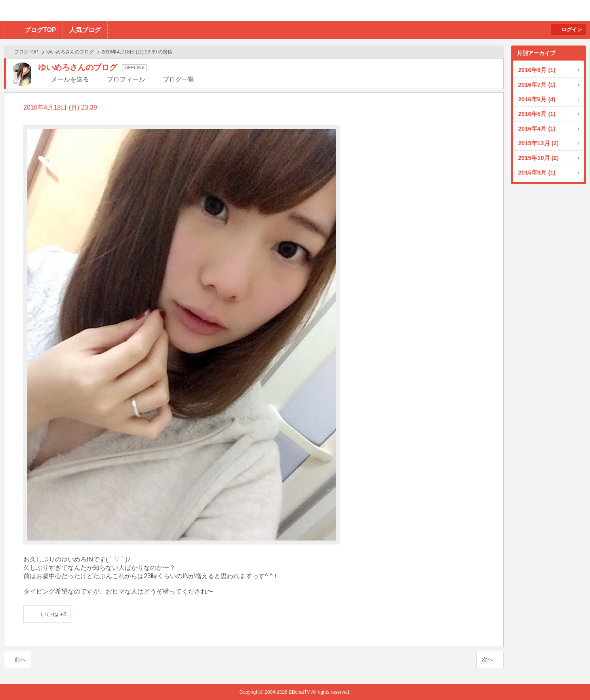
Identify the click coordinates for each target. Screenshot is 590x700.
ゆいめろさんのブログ (70, 52)
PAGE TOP (568, 678)
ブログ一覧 (179, 79)
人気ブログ (85, 30)
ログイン (572, 29)
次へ (487, 659)
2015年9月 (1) (537, 172)
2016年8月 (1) (537, 70)
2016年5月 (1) (537, 114)
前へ (20, 659)
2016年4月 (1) (537, 128)
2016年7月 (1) (537, 84)
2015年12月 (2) (539, 143)
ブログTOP (40, 30)
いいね (54, 614)
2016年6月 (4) (537, 99)
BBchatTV (113, 10)
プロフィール (126, 79)
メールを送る (70, 79)
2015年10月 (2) (539, 158)
